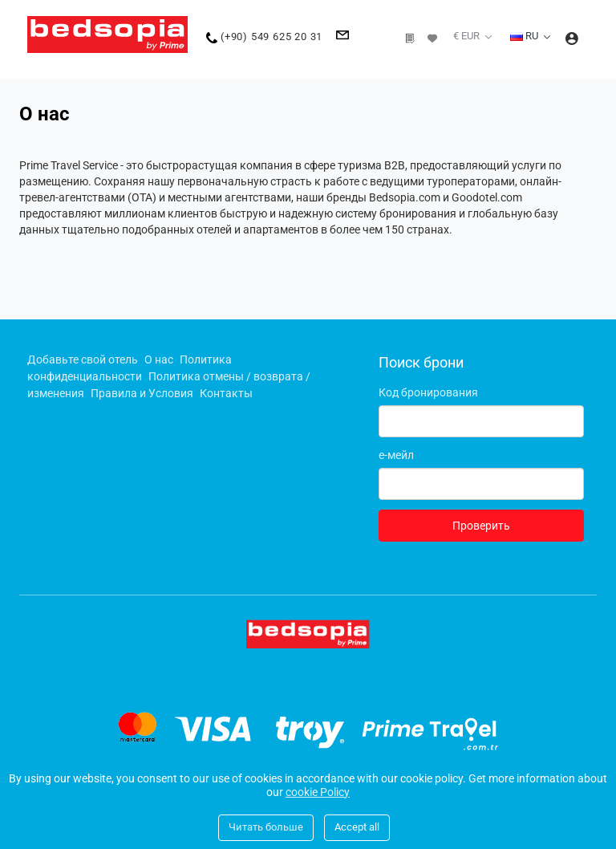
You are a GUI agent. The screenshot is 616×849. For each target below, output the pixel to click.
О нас (159, 360)
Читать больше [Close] (266, 827)
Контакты (226, 393)
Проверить (481, 526)
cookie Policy (318, 792)
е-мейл (396, 455)
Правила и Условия (142, 393)
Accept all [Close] (357, 827)
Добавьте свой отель (83, 360)
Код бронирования (428, 392)
